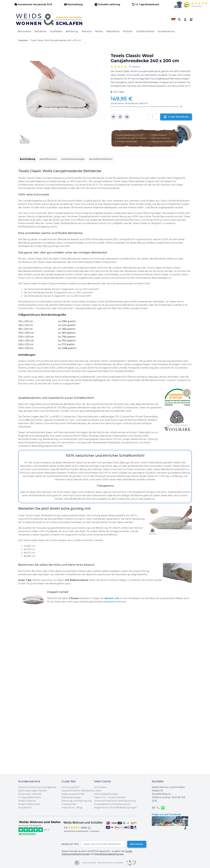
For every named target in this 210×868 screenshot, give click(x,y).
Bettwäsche (24, 31)
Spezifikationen (48, 159)
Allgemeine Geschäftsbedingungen (115, 808)
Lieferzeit (36, 794)
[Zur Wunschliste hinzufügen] (113, 117)
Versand (23, 794)
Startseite (23, 40)
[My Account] (185, 19)
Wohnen (128, 31)
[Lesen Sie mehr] (181, 107)
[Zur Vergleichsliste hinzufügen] (120, 117)
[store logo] (90, 19)
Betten (99, 31)
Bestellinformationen (101, 159)
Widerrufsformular (29, 804)
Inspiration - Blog (72, 808)
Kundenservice (166, 31)
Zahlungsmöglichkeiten (33, 791)
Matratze (87, 31)
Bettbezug (72, 31)
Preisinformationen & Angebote (37, 787)
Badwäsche (113, 31)
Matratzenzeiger (71, 797)
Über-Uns (100, 797)
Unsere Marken (117, 797)
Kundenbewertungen (73, 159)
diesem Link (112, 598)
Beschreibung (27, 159)
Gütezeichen (69, 804)
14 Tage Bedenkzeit (30, 797)
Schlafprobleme (145, 31)
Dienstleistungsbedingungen (109, 854)
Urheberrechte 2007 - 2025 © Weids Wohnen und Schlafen (103, 863)
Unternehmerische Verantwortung (115, 801)
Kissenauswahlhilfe (73, 794)
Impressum (25, 808)
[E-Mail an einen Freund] (127, 117)
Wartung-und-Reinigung (77, 801)
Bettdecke (41, 31)
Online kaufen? (71, 787)
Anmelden (100, 787)
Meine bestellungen (106, 794)
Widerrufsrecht (27, 801)
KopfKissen (56, 31)
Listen (98, 791)
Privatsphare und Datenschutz (112, 804)
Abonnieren (136, 844)
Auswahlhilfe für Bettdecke (78, 791)
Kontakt (158, 781)
